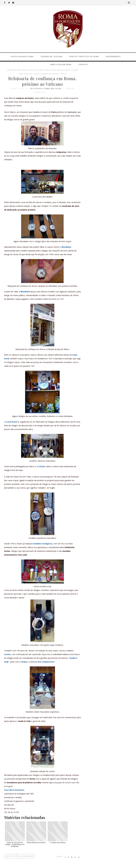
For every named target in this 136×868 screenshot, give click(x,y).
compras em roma (17, 70)
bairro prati (10, 856)
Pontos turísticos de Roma (84, 57)
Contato (83, 65)
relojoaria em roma (26, 856)
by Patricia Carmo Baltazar (46, 89)
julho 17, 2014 (18, 89)
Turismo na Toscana (51, 57)
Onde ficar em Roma (61, 65)
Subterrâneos (113, 57)
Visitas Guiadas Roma (22, 57)
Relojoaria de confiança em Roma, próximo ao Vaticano (42, 81)
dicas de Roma (36, 70)
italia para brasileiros (58, 70)
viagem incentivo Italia (53, 74)
